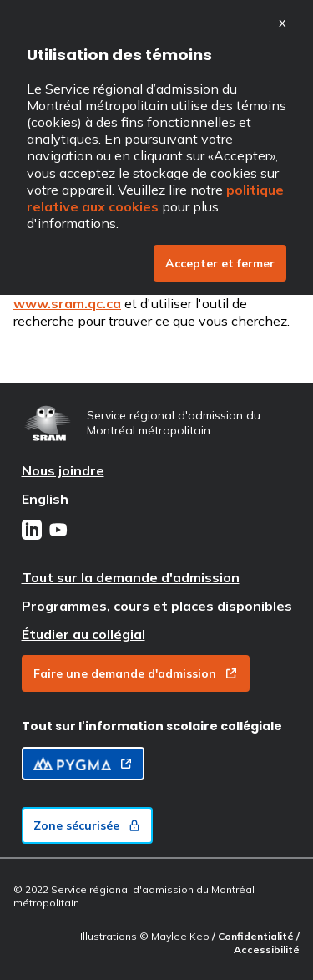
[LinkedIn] (32, 531)
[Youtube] (58, 531)
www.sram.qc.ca (67, 303)
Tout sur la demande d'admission (131, 577)
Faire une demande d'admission (136, 673)
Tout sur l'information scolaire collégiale (152, 726)
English (45, 499)
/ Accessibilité (267, 943)
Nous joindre (63, 470)
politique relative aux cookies (155, 198)
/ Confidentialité (254, 936)
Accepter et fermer (220, 263)
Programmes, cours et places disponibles (157, 606)
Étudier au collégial (83, 634)
